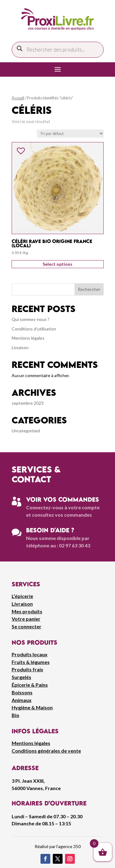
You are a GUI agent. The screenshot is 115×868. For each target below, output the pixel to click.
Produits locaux (30, 654)
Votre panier (26, 619)
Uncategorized (26, 431)
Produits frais (27, 669)
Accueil (18, 98)
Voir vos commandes (63, 499)
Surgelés (21, 677)
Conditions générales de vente (46, 751)
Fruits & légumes (31, 662)
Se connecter (27, 626)
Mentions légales (28, 338)
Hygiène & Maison (32, 707)
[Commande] (70, 134)
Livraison (20, 347)
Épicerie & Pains (30, 685)
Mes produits (27, 611)
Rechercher (89, 289)
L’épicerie (22, 596)
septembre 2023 (28, 403)
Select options (57, 264)
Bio (15, 715)
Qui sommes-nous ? (31, 319)
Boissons (22, 692)
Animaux (22, 700)
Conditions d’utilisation (34, 329)
